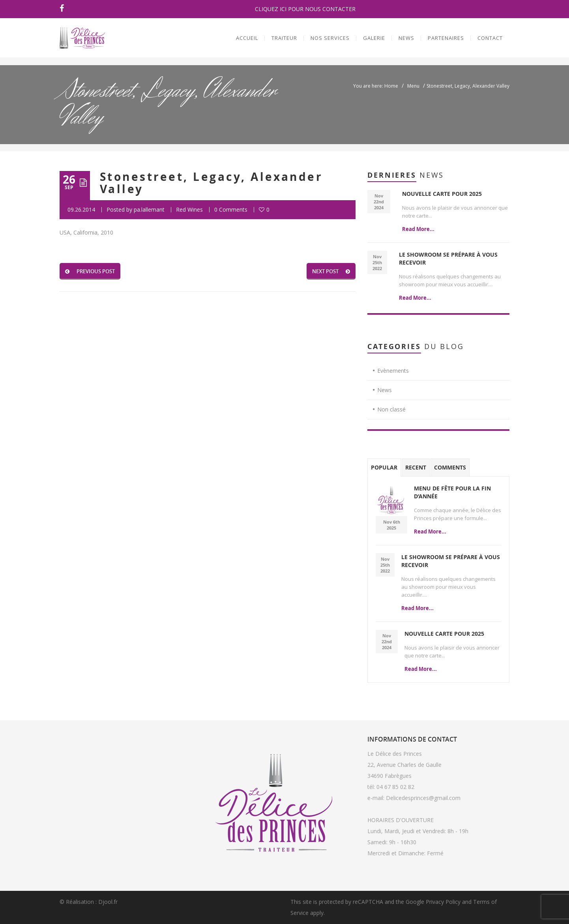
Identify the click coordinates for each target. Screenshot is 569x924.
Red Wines (189, 209)
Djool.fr (108, 902)
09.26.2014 (81, 209)
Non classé (391, 409)
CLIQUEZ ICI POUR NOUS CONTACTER (305, 9)
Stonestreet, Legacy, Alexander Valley (211, 183)
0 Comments (231, 209)
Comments (450, 467)
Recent (416, 467)
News (385, 390)
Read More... (418, 229)
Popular (384, 467)
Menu (413, 86)
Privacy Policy (443, 902)
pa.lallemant (149, 209)
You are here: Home (376, 86)
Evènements (393, 371)
